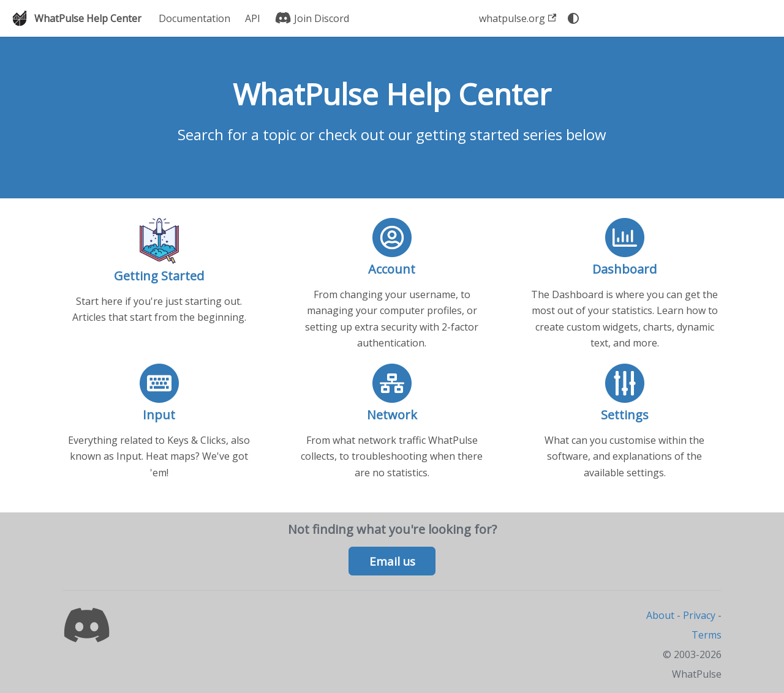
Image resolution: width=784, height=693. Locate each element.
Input (159, 415)
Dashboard (624, 269)
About (660, 615)
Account (392, 269)
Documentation (194, 18)
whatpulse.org (518, 18)
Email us (392, 561)
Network (392, 415)
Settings (625, 415)
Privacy (699, 615)
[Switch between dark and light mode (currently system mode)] (573, 18)
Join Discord (312, 18)
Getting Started (159, 276)
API (253, 18)
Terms (707, 635)
